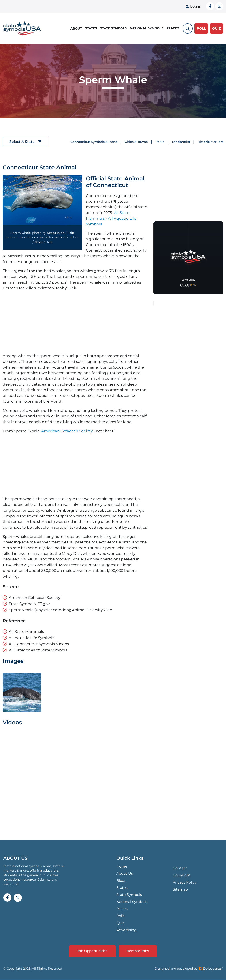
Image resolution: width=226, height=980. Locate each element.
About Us (125, 873)
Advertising (126, 930)
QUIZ (217, 28)
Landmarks (181, 142)
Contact (180, 868)
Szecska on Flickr (61, 233)
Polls (120, 916)
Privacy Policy (185, 882)
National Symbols (147, 28)
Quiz (120, 923)
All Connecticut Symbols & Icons (39, 644)
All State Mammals (26, 631)
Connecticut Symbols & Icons (94, 142)
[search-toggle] (188, 28)
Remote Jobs (138, 951)
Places (173, 28)
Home (122, 866)
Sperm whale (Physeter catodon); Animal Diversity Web (61, 610)
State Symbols (113, 28)
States (91, 28)
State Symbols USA (22, 28)
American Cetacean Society (67, 431)
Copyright (182, 875)
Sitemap (180, 889)
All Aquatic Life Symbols (31, 638)
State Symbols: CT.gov (29, 604)
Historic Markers (210, 142)
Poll (201, 28)
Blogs (121, 881)
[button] (42, 200)
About (76, 28)
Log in (196, 6)
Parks (160, 142)
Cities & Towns (136, 142)
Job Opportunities (92, 951)
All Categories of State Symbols (38, 650)
